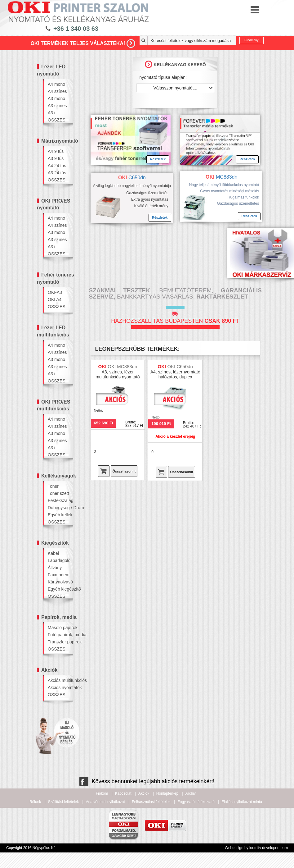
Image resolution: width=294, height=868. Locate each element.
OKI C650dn (180, 366)
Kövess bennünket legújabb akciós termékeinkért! (147, 781)
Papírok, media (59, 617)
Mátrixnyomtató (60, 141)
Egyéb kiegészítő (58, 589)
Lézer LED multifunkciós (53, 331)
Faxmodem (58, 575)
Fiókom (102, 793)
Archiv (191, 793)
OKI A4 (55, 299)
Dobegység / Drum (58, 508)
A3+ (52, 113)
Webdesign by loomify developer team (256, 848)
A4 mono (56, 84)
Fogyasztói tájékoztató (196, 802)
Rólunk (35, 802)
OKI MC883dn (122, 366)
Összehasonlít (124, 471)
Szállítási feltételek (63, 802)
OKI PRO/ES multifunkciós (53, 405)
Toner (53, 486)
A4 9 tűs (56, 151)
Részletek (158, 159)
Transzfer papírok (58, 642)
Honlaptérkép (167, 793)
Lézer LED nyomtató (51, 70)
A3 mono (56, 98)
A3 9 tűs (56, 158)
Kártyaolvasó (58, 582)
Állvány (55, 568)
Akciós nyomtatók (58, 688)
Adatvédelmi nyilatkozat (105, 802)
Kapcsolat (123, 793)
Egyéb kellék (58, 515)
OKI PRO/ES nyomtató (53, 204)
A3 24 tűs (57, 173)
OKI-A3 (55, 292)
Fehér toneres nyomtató (56, 278)
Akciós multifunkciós (58, 680)
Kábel (53, 553)
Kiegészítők (55, 543)
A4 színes (57, 91)
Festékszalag (58, 500)
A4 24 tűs (57, 166)
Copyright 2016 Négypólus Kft (31, 848)
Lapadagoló (58, 560)
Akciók (49, 670)
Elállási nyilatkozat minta (242, 802)
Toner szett (58, 493)
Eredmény (252, 40)
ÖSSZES (57, 120)
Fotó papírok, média (58, 635)
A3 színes (57, 106)
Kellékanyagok (59, 476)
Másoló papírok (58, 628)
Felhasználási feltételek (151, 802)
